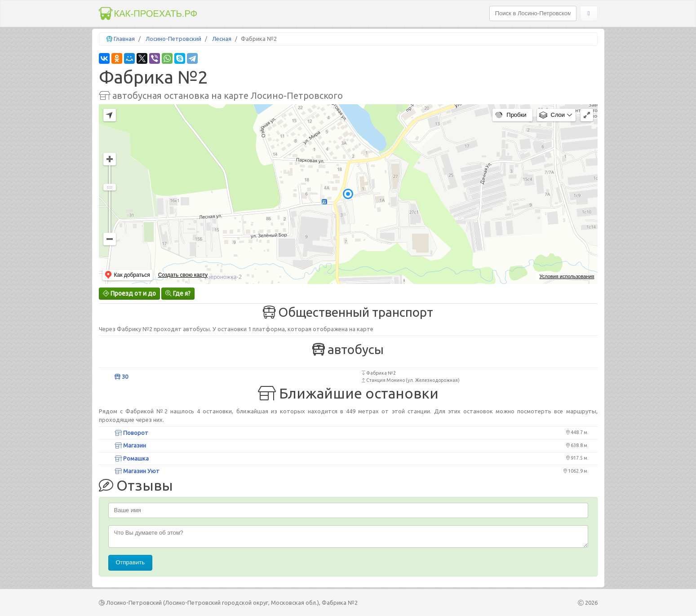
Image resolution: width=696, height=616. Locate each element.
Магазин (130, 445)
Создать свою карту (183, 275)
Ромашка (132, 458)
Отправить (130, 562)
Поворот (131, 433)
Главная (124, 39)
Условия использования (567, 276)
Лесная (222, 39)
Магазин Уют (137, 471)
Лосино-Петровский (173, 39)
